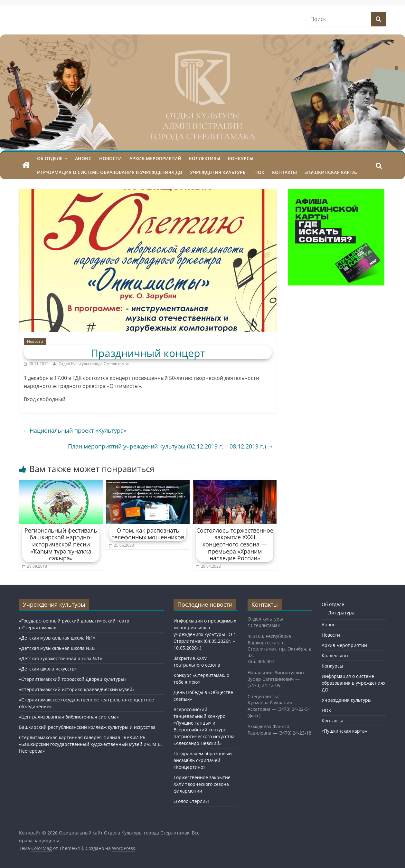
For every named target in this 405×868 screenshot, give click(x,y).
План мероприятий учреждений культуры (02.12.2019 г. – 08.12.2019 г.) (171, 446)
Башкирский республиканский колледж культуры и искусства (87, 727)
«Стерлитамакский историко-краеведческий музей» (77, 689)
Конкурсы (241, 158)
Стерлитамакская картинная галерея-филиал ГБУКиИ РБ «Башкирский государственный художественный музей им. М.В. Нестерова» (90, 744)
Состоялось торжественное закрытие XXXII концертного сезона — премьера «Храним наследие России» (235, 544)
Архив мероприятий (155, 158)
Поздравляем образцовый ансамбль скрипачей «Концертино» (203, 760)
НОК (259, 172)
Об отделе (50, 158)
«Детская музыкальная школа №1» (57, 638)
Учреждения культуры (218, 172)
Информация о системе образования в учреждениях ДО (110, 172)
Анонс (83, 158)
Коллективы (205, 158)
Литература (341, 613)
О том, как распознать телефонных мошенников (148, 534)
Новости (110, 158)
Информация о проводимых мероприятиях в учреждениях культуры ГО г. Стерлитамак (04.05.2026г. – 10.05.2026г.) (205, 634)
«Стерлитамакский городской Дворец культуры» (73, 679)
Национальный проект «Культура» (74, 430)
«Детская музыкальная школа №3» (57, 648)
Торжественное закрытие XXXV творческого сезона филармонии (202, 784)
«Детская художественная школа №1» (61, 658)
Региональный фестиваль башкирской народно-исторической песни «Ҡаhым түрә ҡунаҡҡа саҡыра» (61, 544)
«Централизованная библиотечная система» (69, 717)
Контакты (284, 172)
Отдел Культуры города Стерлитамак (94, 364)
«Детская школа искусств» (48, 669)
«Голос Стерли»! (191, 801)
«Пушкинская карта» (331, 172)
